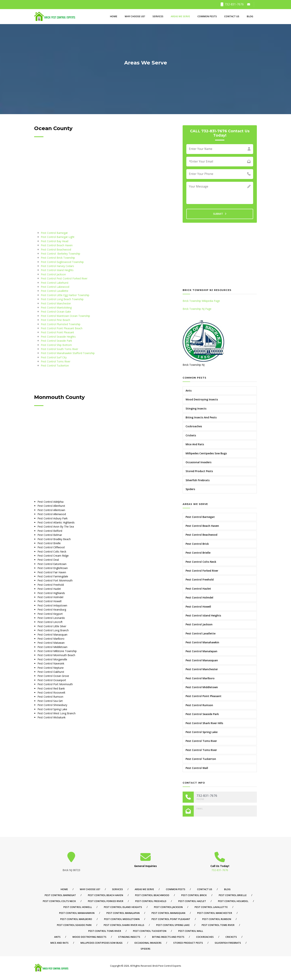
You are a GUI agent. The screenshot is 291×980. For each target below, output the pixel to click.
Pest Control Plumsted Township (61, 324)
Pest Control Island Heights (57, 270)
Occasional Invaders (198, 462)
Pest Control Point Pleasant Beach (62, 328)
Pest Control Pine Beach (55, 320)
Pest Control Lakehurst (55, 283)
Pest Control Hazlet (198, 589)
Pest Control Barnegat (54, 233)
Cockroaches (194, 426)
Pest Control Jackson (53, 274)
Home (114, 16)
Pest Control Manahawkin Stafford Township (68, 353)
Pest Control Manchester (56, 303)
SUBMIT (220, 214)
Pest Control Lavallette (55, 291)
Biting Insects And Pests (201, 417)
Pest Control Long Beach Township (62, 299)
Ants (189, 390)
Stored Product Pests (199, 471)
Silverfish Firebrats (198, 480)
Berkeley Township (68, 254)
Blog (250, 16)
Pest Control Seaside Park (56, 341)
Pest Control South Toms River (59, 349)
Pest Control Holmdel (199, 597)
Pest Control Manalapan (201, 651)
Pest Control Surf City (54, 357)
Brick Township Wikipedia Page (201, 301)
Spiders (190, 489)
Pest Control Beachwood (56, 249)
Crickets (191, 435)
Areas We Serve (180, 16)
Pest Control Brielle (198, 553)
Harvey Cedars (65, 266)
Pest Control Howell (198, 607)
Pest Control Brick (197, 544)
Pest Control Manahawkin (202, 642)
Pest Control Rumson (199, 705)
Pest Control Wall (197, 768)
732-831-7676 (232, 4)
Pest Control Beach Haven (57, 245)
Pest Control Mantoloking (56, 307)
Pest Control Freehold (200, 579)
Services (158, 16)
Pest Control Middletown (202, 687)
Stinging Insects (196, 408)
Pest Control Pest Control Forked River (64, 278)
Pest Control (49, 254)
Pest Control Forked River (202, 571)
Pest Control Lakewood (55, 287)
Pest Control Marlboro (200, 678)
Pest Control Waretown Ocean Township (65, 316)
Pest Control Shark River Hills (204, 723)
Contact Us (232, 16)
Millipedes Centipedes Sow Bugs (206, 453)
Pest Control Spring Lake (202, 732)
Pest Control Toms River (56, 361)
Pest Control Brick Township (58, 258)
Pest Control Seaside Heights (58, 337)
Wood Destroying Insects (202, 399)
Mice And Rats (195, 444)
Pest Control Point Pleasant (57, 332)
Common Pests (207, 16)
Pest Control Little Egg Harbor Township (65, 295)
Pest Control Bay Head (55, 241)
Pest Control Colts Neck (201, 562)
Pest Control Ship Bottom (56, 345)
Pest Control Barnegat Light (58, 237)
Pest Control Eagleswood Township (62, 262)
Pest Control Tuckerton (55, 365)
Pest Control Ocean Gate (56, 312)
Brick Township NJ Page (197, 309)
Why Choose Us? (135, 16)
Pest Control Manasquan (202, 660)
